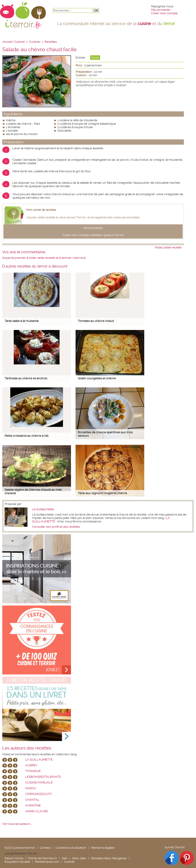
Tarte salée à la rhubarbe (22, 321)
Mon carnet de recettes (41, 210)
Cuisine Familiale (39, 782)
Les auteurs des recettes (27, 748)
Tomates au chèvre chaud (96, 321)
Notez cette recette (168, 247)
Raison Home (14, 858)
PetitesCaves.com (47, 862)
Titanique (33, 771)
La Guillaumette (43, 509)
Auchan (69, 862)
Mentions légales (103, 848)
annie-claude (37, 811)
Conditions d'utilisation (71, 848)
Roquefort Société (17, 862)
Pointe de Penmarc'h (43, 858)
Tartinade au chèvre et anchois (26, 378)
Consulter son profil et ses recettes (56, 527)
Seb (65, 858)
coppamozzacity (39, 794)
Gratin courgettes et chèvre (97, 378)
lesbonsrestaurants (43, 777)
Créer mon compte (164, 13)
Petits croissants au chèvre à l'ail (26, 436)
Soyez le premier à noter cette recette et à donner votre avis (44, 258)
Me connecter (161, 10)
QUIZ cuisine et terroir (20, 848)
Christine (33, 805)
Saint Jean (79, 858)
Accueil (7, 42)
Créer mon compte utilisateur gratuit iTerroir (93, 235)
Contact (45, 848)
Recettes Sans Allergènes (109, 858)
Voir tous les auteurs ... (17, 824)
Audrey (31, 765)
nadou (31, 788)
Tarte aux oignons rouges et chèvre (102, 493)
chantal (32, 800)
